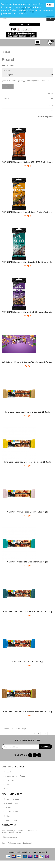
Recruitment (8, 807)
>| (50, 734)
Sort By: (50, 93)
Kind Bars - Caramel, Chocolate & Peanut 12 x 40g (28, 462)
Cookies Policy (22, 13)
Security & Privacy (10, 820)
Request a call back (11, 812)
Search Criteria (8, 65)
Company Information (12, 799)
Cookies (7, 816)
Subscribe (45, 747)
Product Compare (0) (45, 117)
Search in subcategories (12, 81)
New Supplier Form (11, 803)
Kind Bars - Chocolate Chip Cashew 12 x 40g (28, 562)
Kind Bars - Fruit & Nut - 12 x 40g (28, 662)
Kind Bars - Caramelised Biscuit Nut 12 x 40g (28, 512)
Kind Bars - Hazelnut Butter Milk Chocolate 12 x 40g (28, 712)
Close (50, 5)
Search (8, 52)
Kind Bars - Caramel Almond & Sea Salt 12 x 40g (28, 412)
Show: (51, 105)
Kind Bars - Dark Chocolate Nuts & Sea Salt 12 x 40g (28, 612)
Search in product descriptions (36, 81)
